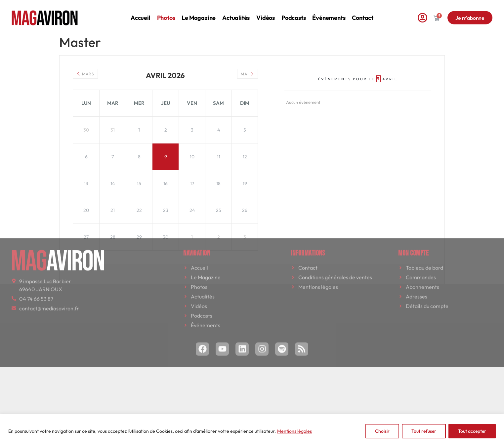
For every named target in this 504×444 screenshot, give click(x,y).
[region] (252, 429)
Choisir (382, 431)
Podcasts (294, 13)
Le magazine (199, 13)
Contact (363, 13)
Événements (329, 13)
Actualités (236, 13)
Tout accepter (472, 431)
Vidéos (266, 13)
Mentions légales (294, 431)
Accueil (141, 13)
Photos (166, 13)
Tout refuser (424, 431)
